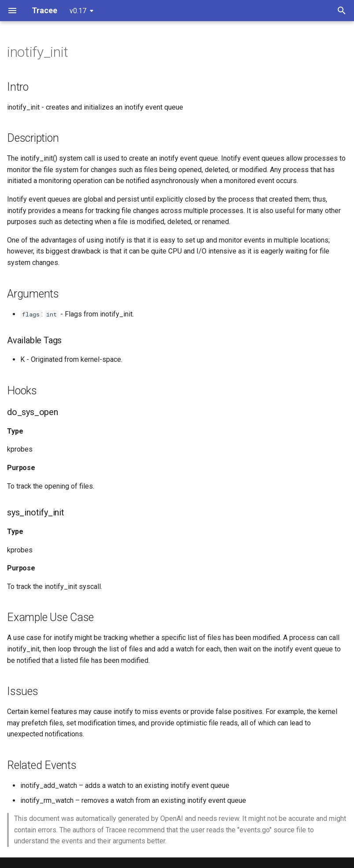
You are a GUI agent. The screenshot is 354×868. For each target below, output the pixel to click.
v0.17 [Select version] (78, 11)
